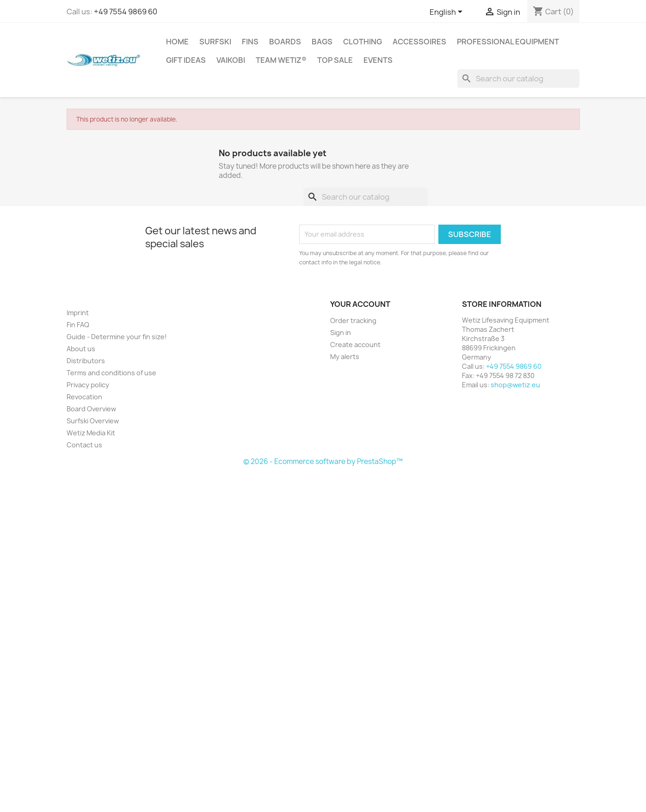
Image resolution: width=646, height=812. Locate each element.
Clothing (363, 42)
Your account (360, 304)
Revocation (84, 397)
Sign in (341, 333)
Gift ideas (186, 60)
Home (177, 42)
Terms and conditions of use (111, 373)
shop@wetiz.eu (515, 385)
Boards (285, 42)
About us (81, 349)
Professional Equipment (508, 42)
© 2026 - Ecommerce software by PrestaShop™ (323, 461)
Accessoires (419, 42)
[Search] (518, 79)
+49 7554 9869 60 (126, 12)
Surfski (215, 42)
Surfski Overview (93, 421)
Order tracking (353, 321)
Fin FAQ (78, 325)
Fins (250, 42)
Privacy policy (88, 385)
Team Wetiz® (281, 60)
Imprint (78, 313)
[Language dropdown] (448, 12)
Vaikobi (231, 60)
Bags (322, 42)
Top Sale (335, 60)
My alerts (345, 357)
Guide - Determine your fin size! (117, 337)
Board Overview (91, 409)
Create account (355, 345)
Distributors (86, 361)
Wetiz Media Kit (91, 433)
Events (378, 60)
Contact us (84, 445)
